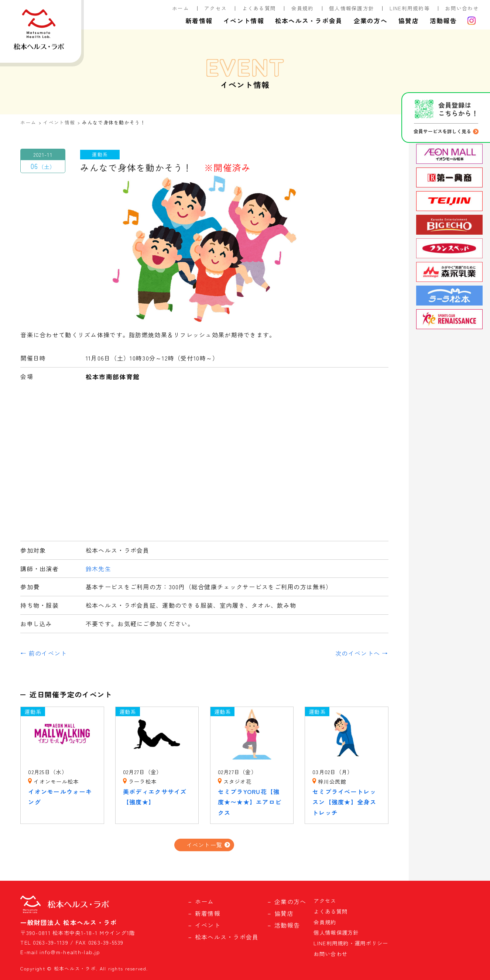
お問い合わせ (462, 8)
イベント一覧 (205, 845)
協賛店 (409, 21)
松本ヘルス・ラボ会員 (309, 21)
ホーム (181, 8)
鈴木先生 (98, 569)
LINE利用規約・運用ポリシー (351, 943)
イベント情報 (244, 21)
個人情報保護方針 (352, 8)
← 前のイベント (44, 653)
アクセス (215, 8)
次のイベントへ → (362, 653)
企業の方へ (371, 21)
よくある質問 (259, 8)
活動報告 (443, 21)
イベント (208, 925)
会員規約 (303, 8)
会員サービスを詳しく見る (442, 131)
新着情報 (199, 21)
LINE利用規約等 (410, 8)
